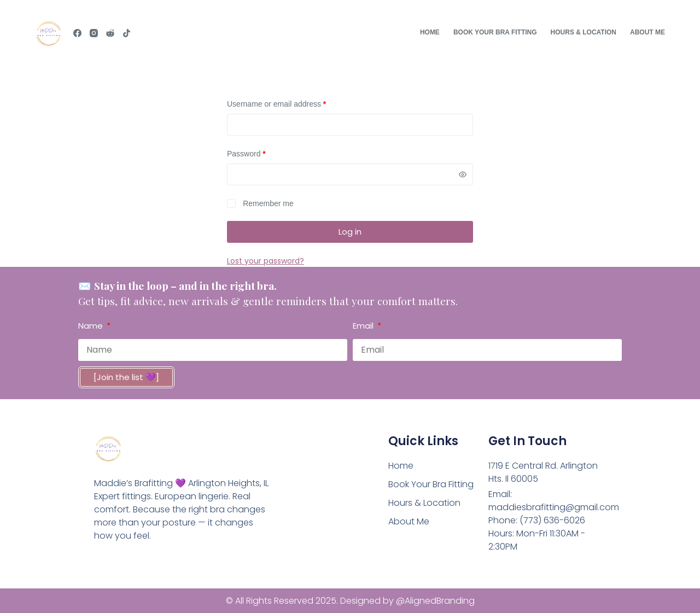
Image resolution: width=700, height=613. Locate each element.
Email (364, 326)
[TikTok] (127, 33)
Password (262, 153)
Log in (350, 232)
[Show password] (463, 174)
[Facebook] (77, 33)
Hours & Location (584, 32)
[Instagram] (94, 33)
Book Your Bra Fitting (495, 32)
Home (430, 32)
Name (92, 326)
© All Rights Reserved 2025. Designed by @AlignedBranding (350, 601)
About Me (647, 32)
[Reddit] (110, 33)
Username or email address (292, 103)
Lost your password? (266, 261)
